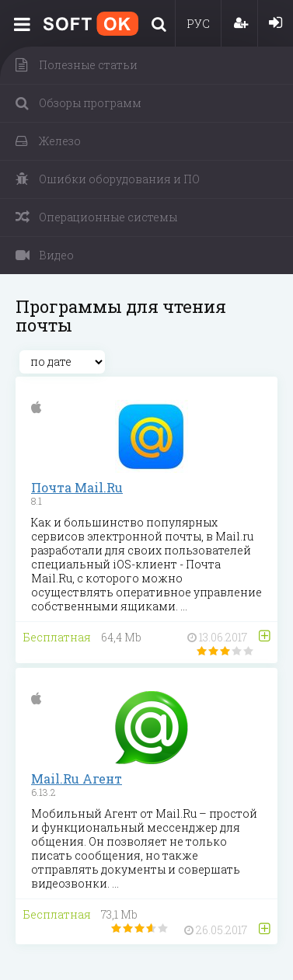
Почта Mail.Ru (77, 487)
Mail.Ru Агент (77, 778)
